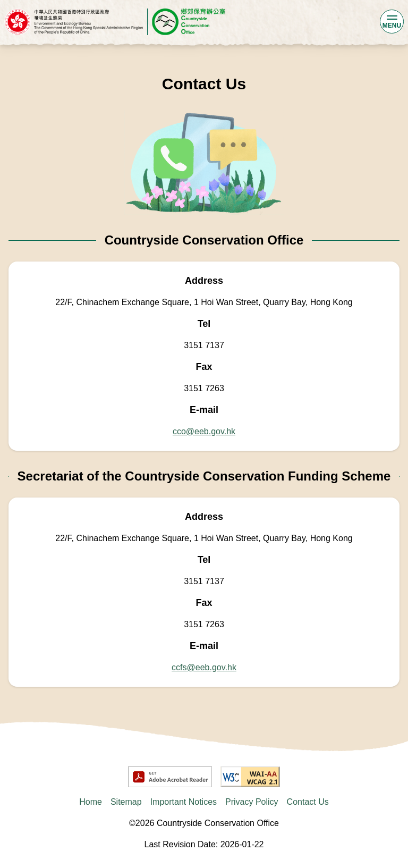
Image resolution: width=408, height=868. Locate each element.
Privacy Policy (252, 802)
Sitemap (126, 802)
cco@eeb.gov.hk (204, 431)
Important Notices (184, 802)
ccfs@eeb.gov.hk (204, 667)
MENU (392, 21)
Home (91, 802)
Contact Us (308, 802)
